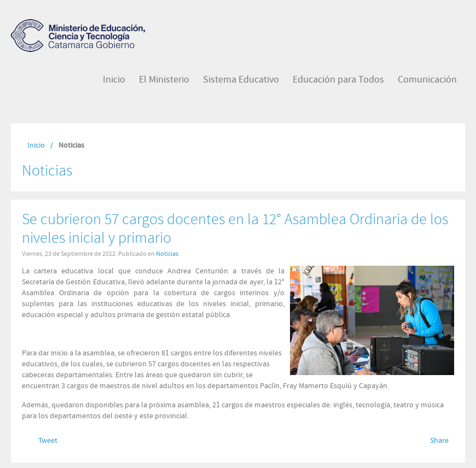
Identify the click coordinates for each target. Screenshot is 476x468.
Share (439, 441)
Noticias (167, 254)
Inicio (36, 145)
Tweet (48, 441)
